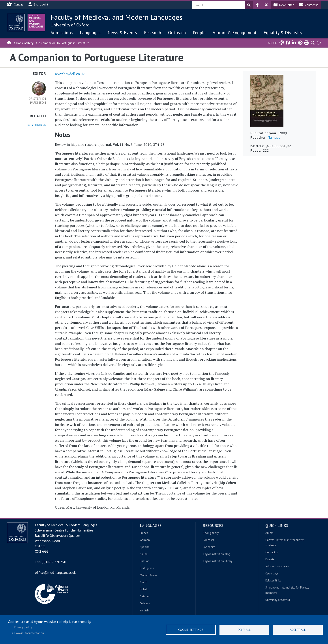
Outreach (177, 33)
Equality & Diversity (283, 33)
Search (249, 5)
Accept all (298, 630)
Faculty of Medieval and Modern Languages (116, 17)
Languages (90, 33)
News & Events (122, 33)
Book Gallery (25, 43)
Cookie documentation (29, 633)
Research (153, 33)
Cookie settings (191, 630)
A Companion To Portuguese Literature (64, 43)
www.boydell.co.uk (70, 74)
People (199, 33)
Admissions (62, 33)
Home (9, 42)
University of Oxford (70, 25)
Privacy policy (23, 627)
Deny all (244, 630)
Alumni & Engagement (235, 33)
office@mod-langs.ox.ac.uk (55, 572)
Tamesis (274, 137)
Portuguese (37, 125)
